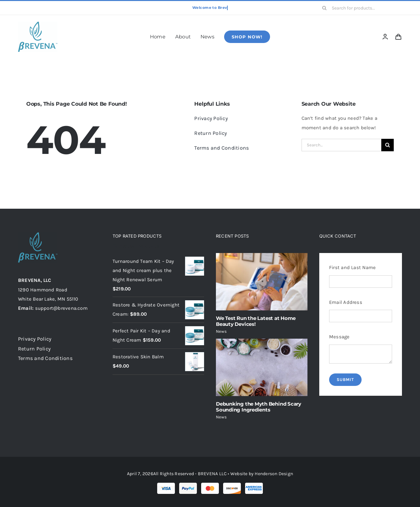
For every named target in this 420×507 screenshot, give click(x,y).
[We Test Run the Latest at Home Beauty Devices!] (262, 282)
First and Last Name (352, 267)
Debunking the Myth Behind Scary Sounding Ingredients (259, 407)
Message (339, 337)
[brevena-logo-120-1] (38, 24)
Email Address (346, 302)
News (221, 331)
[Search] (325, 8)
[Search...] (341, 145)
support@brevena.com (61, 308)
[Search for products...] (360, 8)
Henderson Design (274, 474)
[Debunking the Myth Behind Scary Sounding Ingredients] (262, 367)
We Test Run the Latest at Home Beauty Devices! (256, 321)
